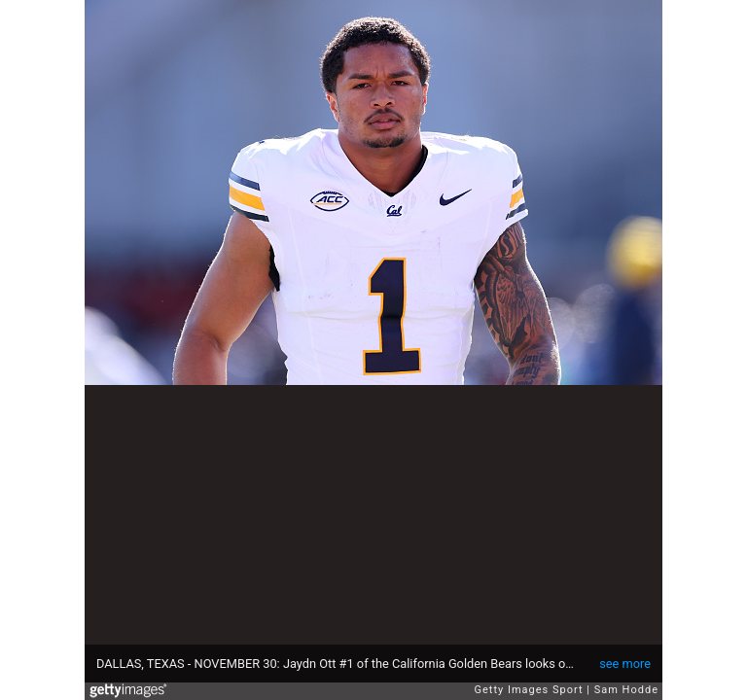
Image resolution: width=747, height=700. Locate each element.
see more (625, 664)
